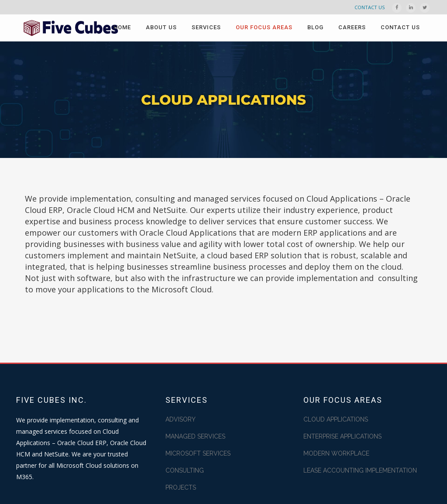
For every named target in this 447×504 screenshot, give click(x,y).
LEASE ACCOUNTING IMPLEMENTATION (360, 470)
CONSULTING (185, 470)
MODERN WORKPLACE (336, 453)
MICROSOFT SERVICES (198, 453)
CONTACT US (370, 7)
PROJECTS (181, 487)
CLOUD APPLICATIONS (336, 419)
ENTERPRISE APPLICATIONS (342, 436)
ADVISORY (181, 419)
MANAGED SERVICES (195, 436)
